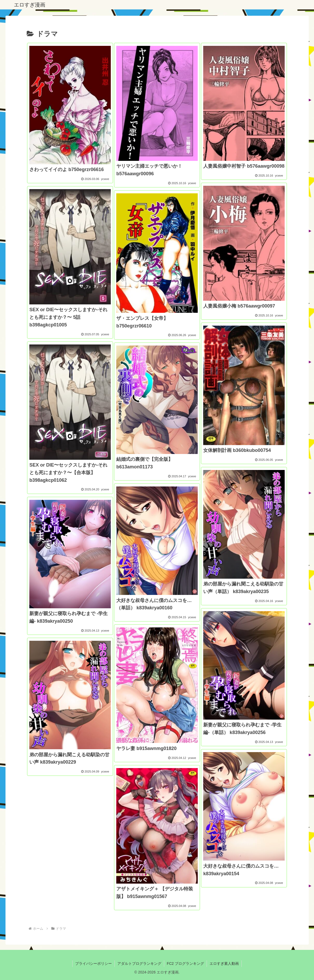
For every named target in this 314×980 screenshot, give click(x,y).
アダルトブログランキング (139, 963)
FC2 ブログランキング (185, 963)
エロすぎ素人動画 (224, 963)
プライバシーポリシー (93, 963)
